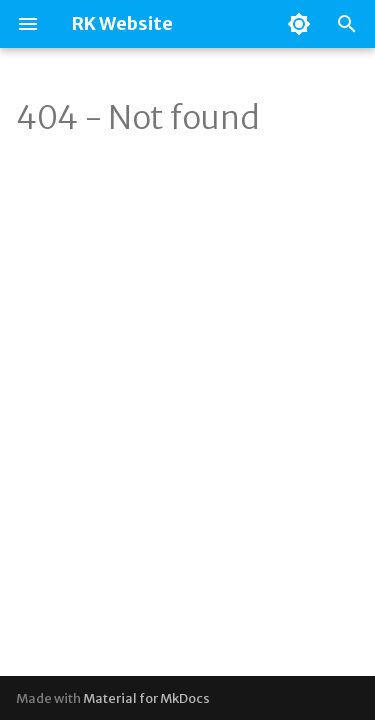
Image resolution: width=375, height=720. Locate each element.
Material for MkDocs (146, 698)
